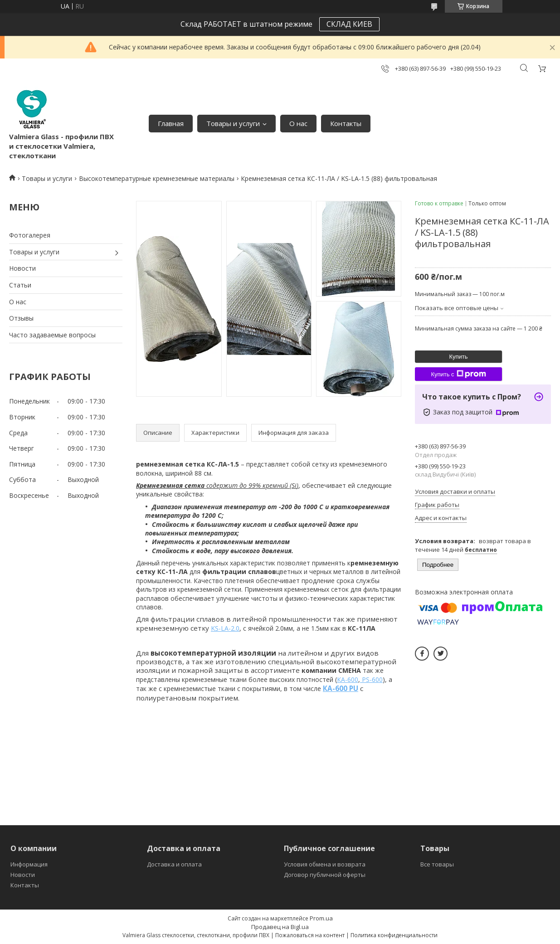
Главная (171, 123)
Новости (22, 268)
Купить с (458, 374)
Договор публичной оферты (325, 875)
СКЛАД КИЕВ (349, 24)
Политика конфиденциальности (394, 935)
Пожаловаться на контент (310, 935)
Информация (29, 864)
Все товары (437, 864)
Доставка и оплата (174, 864)
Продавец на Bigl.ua (280, 927)
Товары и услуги (233, 123)
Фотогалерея (30, 235)
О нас (298, 123)
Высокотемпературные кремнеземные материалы (157, 178)
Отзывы (21, 318)
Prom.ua (321, 918)
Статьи (20, 285)
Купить (458, 357)
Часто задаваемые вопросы (52, 335)
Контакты (346, 123)
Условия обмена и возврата (325, 864)
